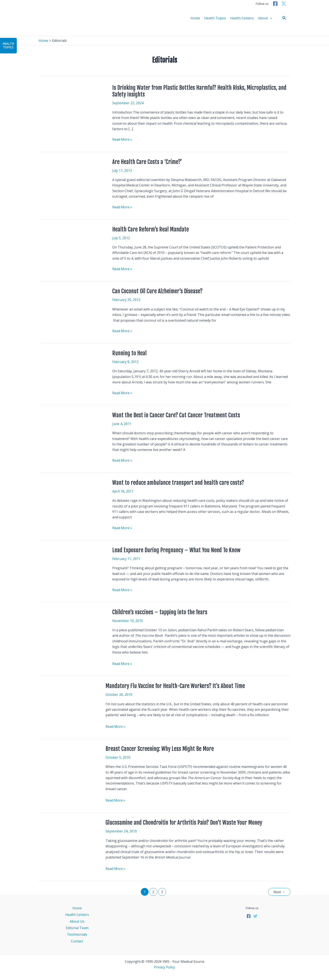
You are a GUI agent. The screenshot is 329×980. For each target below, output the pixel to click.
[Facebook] (275, 4)
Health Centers (242, 18)
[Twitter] (284, 4)
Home (195, 18)
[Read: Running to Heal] (69, 370)
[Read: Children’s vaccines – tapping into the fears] (69, 632)
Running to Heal (129, 353)
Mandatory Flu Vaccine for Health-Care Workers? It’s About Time (175, 686)
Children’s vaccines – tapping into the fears (160, 612)
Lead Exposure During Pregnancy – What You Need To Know (176, 550)
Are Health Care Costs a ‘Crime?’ (147, 162)
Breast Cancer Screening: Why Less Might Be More (160, 749)
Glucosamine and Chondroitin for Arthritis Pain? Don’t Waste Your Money (184, 823)
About (265, 18)
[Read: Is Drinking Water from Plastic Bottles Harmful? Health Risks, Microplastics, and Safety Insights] (69, 105)
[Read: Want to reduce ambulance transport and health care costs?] (49, 486)
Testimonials (77, 934)
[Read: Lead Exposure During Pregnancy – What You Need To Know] (69, 567)
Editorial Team (77, 928)
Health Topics (215, 18)
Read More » (122, 139)
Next (279, 892)
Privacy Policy (164, 967)
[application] (270, 18)
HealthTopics (8, 45)
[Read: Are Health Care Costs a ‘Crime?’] (69, 179)
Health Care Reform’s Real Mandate (151, 229)
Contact (77, 941)
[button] (284, 18)
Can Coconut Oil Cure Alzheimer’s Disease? (157, 291)
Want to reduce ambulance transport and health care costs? (178, 483)
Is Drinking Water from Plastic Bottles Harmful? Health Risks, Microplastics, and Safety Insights (199, 91)
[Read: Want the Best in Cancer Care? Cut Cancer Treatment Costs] (69, 435)
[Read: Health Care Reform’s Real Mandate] (69, 246)
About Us (77, 921)
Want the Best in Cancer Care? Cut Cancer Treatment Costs (176, 415)
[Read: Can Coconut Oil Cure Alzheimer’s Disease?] (69, 311)
